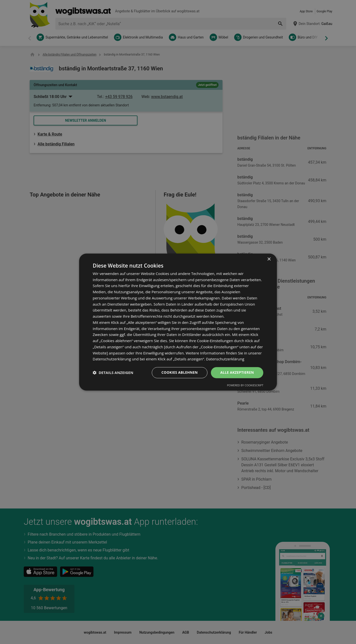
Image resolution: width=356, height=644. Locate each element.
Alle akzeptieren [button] (237, 372)
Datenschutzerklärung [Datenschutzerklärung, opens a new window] (225, 359)
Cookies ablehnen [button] (180, 372)
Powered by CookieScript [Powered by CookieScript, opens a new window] (245, 385)
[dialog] (178, 322)
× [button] (269, 259)
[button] (113, 373)
